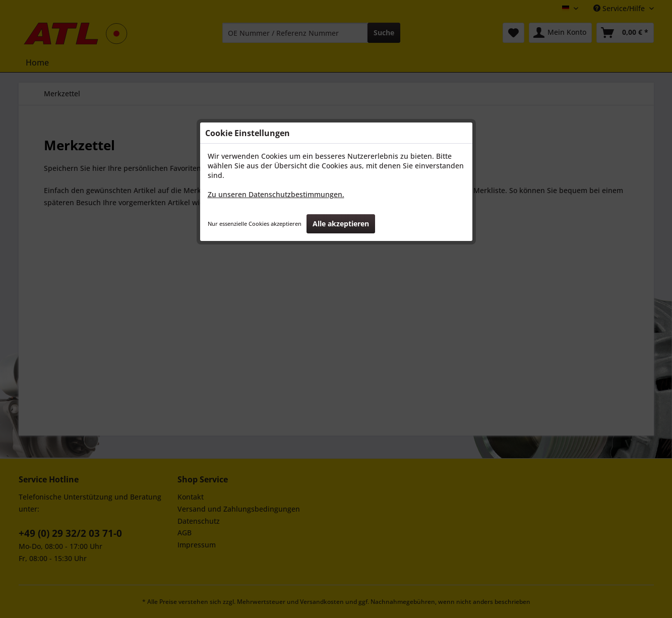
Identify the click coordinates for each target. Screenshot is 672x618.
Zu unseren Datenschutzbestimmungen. (276, 194)
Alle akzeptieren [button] (341, 224)
